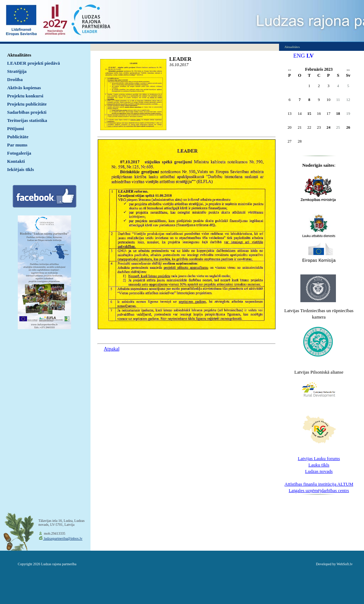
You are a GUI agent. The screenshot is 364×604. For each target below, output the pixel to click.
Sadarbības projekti (27, 112)
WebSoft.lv (345, 564)
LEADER (180, 59)
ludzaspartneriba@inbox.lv (63, 538)
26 (348, 127)
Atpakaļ (112, 349)
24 (329, 127)
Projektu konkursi (25, 96)
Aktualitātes (19, 55)
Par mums (17, 145)
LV (310, 56)
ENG (299, 56)
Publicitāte (18, 137)
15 (309, 113)
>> (348, 70)
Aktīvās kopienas (24, 88)
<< (290, 70)
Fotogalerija (19, 153)
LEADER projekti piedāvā (34, 63)
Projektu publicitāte (27, 104)
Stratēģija (17, 71)
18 (338, 113)
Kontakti (16, 161)
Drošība (15, 79)
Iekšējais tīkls (20, 169)
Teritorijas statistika (27, 120)
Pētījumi (16, 129)
